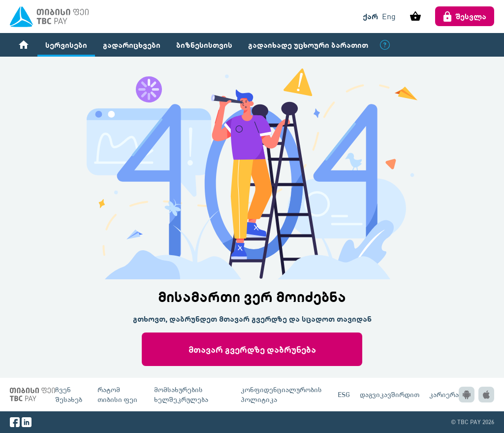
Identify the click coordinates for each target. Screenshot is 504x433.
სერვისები (66, 45)
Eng (389, 16)
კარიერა (444, 394)
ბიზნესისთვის (204, 45)
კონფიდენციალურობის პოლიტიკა (281, 394)
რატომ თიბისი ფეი (117, 394)
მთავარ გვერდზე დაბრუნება (252, 349)
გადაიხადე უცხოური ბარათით (308, 45)
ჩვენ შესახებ (69, 394)
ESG (344, 394)
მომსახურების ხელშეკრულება (181, 394)
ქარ (370, 16)
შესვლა (465, 16)
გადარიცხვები (132, 45)
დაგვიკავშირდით (390, 394)
